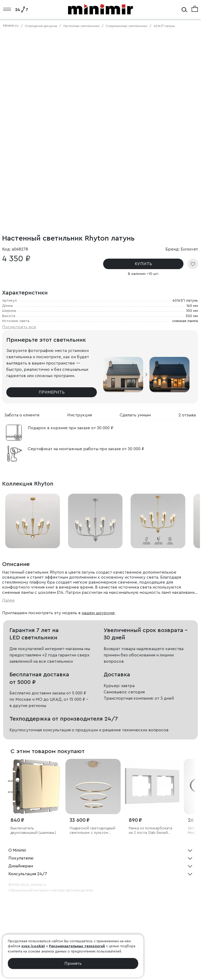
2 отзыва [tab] (187, 415)
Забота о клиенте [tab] (22, 415)
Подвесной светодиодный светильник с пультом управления (92, 831)
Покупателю (21, 858)
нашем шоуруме (98, 613)
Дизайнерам (21, 866)
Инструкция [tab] (80, 415)
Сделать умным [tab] (135, 415)
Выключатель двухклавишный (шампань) (33, 831)
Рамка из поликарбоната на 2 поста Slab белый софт (150, 831)
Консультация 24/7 (28, 874)
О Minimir (17, 850)
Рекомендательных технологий (77, 946)
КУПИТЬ (143, 264)
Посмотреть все (19, 327)
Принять (73, 963)
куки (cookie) (33, 946)
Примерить (52, 392)
